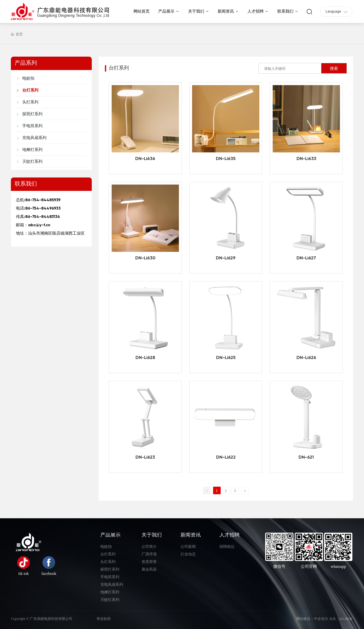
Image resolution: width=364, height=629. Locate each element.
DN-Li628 (145, 358)
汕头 (333, 619)
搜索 (334, 68)
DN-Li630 (145, 258)
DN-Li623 (145, 457)
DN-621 (306, 457)
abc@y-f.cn (39, 225)
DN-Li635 (226, 159)
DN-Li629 (226, 258)
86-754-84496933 (43, 209)
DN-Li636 (145, 159)
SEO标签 (346, 619)
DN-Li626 (306, 358)
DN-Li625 (226, 358)
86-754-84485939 (43, 200)
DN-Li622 (226, 457)
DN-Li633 (306, 159)
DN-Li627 (306, 258)
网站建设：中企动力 (312, 619)
